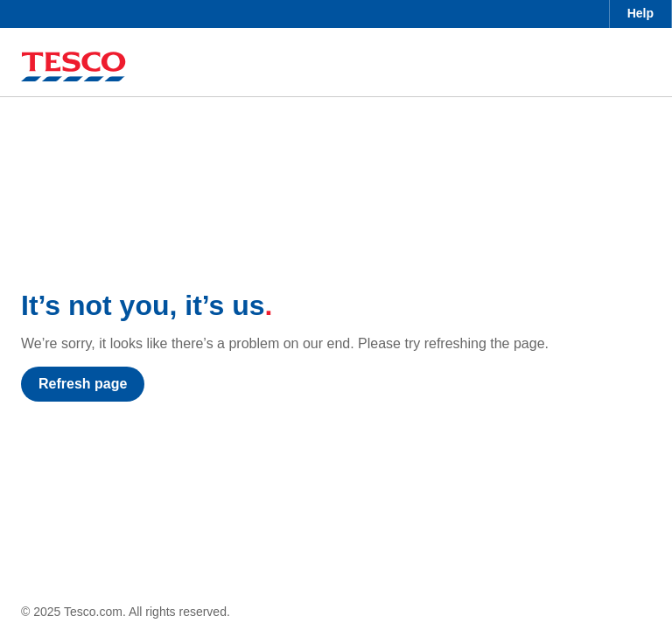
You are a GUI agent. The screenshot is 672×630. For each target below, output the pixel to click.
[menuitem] (640, 14)
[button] (640, 14)
